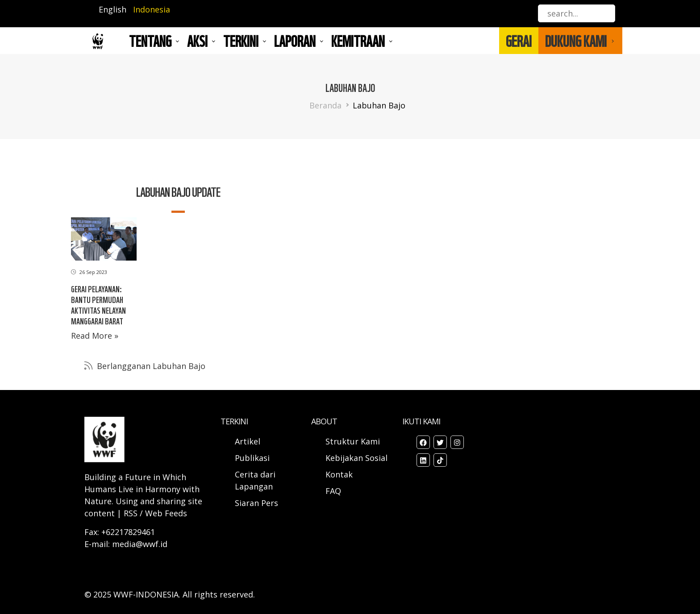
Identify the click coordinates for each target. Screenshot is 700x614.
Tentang (150, 41)
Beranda (325, 105)
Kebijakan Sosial (356, 458)
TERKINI (241, 41)
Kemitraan (358, 41)
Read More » (95, 336)
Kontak (339, 474)
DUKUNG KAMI (576, 41)
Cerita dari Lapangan (255, 480)
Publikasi (252, 458)
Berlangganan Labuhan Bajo (150, 366)
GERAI (519, 41)
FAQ (333, 491)
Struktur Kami (353, 441)
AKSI (197, 41)
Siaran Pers (256, 503)
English (112, 9)
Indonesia (152, 9)
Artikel (249, 441)
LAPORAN (295, 41)
